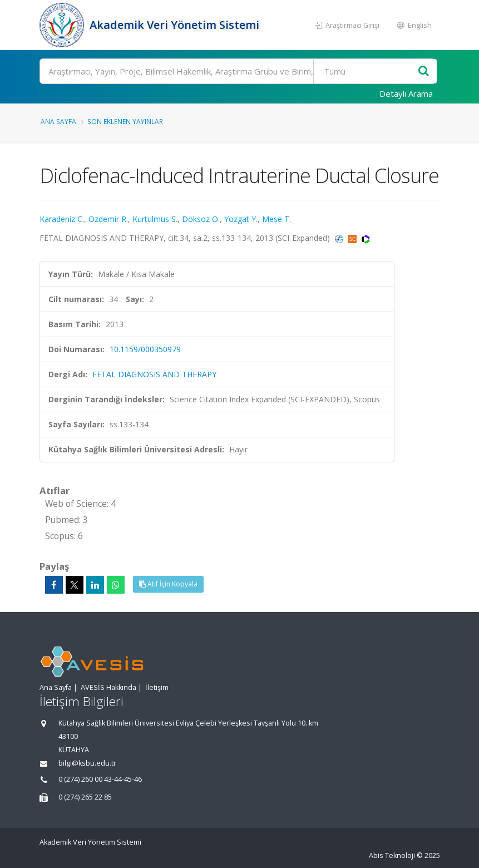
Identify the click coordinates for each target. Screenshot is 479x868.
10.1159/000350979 (145, 349)
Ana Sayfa (58, 121)
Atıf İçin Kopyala (168, 584)
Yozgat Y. (241, 219)
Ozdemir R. (108, 219)
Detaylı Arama (406, 93)
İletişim (157, 687)
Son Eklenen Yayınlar (125, 121)
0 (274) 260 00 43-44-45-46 (100, 779)
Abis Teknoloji (392, 855)
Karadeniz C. (62, 219)
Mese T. (276, 219)
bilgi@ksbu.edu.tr (87, 763)
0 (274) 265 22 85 (85, 797)
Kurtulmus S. (155, 219)
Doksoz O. (201, 219)
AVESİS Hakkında (108, 687)
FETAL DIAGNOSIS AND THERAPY (154, 374)
